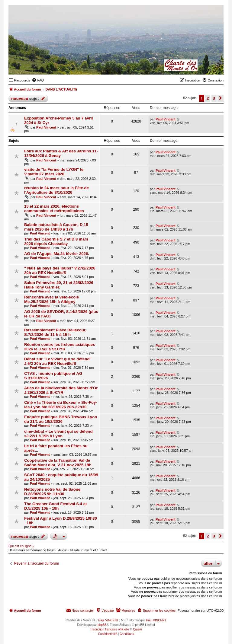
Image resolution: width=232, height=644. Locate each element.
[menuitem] (38, 80)
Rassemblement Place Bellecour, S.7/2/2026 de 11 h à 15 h (55, 332)
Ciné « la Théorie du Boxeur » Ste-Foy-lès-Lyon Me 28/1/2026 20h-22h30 (61, 405)
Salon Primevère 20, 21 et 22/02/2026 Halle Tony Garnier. (59, 285)
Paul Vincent (46, 127)
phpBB (102, 625)
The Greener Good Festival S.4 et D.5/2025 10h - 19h (55, 506)
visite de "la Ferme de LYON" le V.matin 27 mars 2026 (54, 172)
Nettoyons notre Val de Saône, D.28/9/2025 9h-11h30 (53, 492)
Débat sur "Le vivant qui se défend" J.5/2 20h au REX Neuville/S (58, 361)
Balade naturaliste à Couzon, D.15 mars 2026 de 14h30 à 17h (56, 227)
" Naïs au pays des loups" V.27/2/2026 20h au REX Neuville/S (60, 270)
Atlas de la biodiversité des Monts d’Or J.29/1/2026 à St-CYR (61, 390)
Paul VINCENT (109, 620)
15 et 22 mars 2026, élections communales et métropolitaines (54, 209)
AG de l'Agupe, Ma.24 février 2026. (57, 254)
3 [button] (214, 98)
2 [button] (208, 98)
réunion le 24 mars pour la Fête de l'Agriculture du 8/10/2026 (56, 190)
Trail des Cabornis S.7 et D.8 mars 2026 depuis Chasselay (56, 241)
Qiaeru (137, 629)
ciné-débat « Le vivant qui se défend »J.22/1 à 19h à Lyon (58, 434)
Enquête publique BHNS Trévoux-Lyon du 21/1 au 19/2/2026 (61, 419)
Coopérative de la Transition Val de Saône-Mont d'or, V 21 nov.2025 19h (58, 463)
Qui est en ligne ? (21, 546)
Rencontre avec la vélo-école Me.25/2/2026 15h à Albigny (52, 299)
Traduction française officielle (110, 629)
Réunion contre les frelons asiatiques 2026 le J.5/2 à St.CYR (60, 347)
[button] (221, 98)
